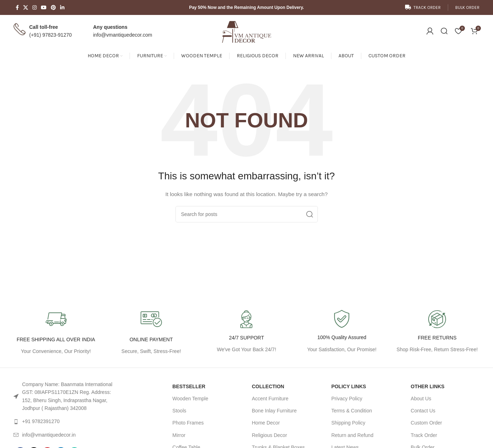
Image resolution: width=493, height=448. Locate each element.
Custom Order (426, 423)
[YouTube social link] (44, 7)
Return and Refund (352, 435)
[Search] (444, 31)
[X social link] (26, 7)
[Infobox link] (342, 332)
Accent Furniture (270, 399)
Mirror (179, 435)
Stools (179, 411)
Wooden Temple (190, 399)
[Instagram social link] (35, 7)
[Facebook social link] (17, 7)
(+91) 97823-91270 (51, 35)
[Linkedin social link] (62, 7)
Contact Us (423, 411)
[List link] (68, 396)
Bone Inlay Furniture (274, 411)
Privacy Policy (347, 399)
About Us (421, 399)
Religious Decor (269, 435)
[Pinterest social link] (53, 7)
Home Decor (266, 423)
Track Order (424, 435)
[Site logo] (246, 31)
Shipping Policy (348, 423)
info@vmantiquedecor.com (123, 35)
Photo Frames (188, 423)
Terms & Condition (352, 411)
